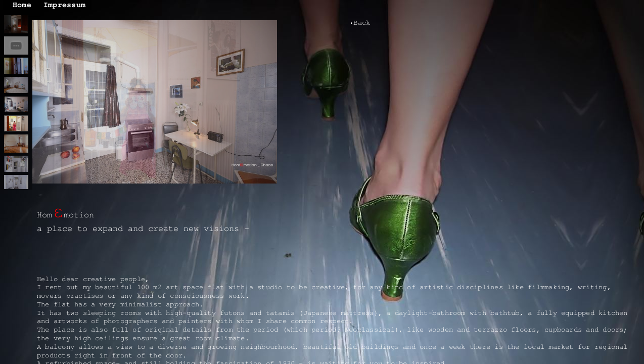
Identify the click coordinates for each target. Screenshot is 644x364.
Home (22, 5)
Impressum (64, 5)
